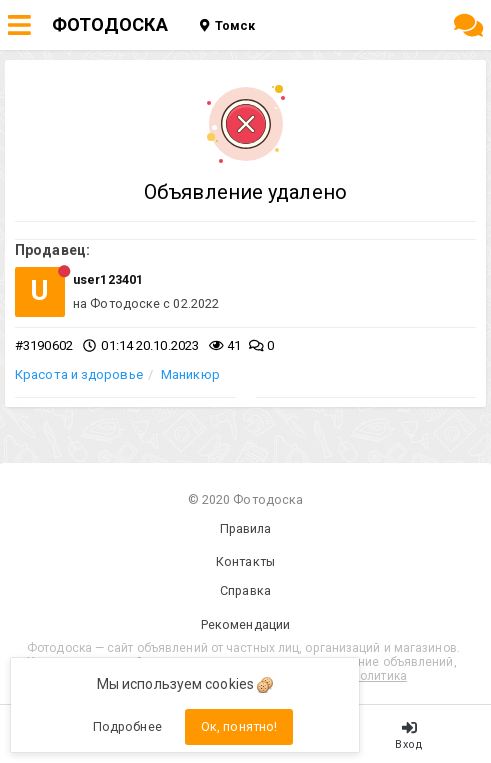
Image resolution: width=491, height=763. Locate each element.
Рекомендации (245, 624)
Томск (227, 25)
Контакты (245, 561)
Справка (245, 590)
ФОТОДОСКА (110, 24)
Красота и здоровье (79, 374)
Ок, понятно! (239, 726)
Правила (246, 528)
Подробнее (127, 726)
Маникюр (190, 374)
